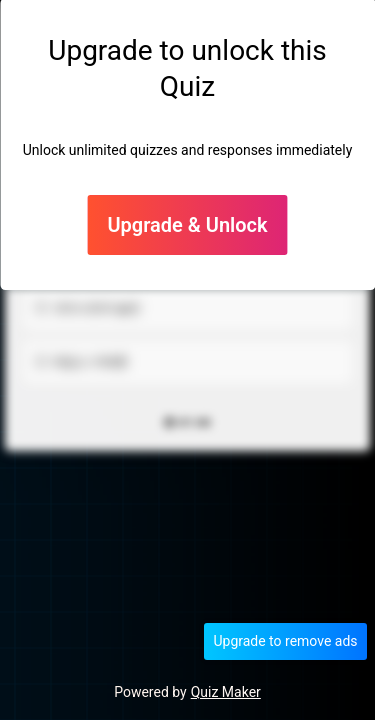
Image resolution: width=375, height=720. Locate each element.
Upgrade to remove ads (285, 641)
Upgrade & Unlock (187, 225)
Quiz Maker (226, 692)
